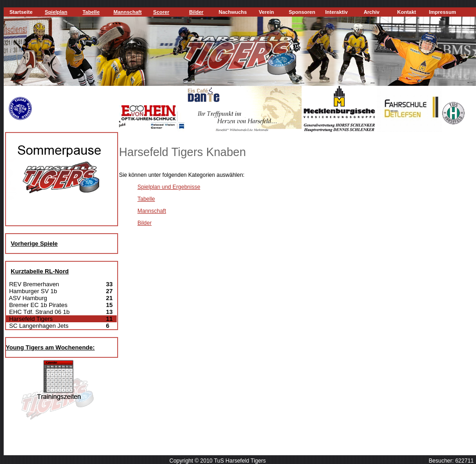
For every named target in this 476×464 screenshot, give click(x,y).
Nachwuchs (233, 12)
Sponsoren (302, 12)
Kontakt (407, 12)
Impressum (443, 12)
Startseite (21, 12)
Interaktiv (336, 12)
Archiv (371, 12)
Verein (266, 12)
